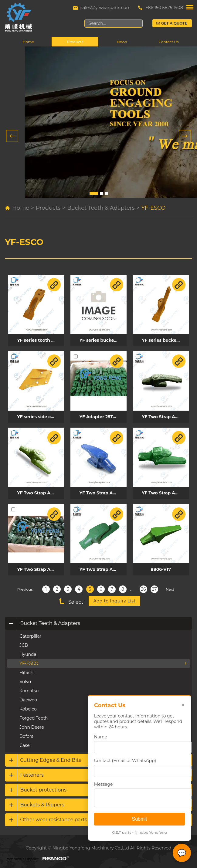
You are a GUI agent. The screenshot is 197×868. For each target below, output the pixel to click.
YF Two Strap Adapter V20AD (40, 567)
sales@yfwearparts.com (105, 8)
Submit (139, 819)
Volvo (25, 679)
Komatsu (29, 688)
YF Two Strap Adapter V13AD (102, 491)
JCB (24, 643)
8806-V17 (159, 567)
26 (143, 587)
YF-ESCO (154, 208)
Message (103, 784)
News (122, 42)
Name (100, 737)
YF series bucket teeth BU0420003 (164, 340)
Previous (25, 587)
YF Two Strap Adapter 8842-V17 (164, 415)
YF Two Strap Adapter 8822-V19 (164, 491)
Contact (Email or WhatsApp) (125, 761)
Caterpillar (30, 634)
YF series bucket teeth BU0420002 (102, 340)
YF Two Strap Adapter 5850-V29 (102, 567)
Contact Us (169, 42)
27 (154, 587)
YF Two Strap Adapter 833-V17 (40, 491)
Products (75, 42)
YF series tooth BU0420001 (40, 340)
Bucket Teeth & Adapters (101, 208)
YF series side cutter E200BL (40, 415)
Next (170, 587)
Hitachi (27, 670)
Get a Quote (175, 23)
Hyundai (28, 652)
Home (28, 42)
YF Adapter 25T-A (98, 415)
